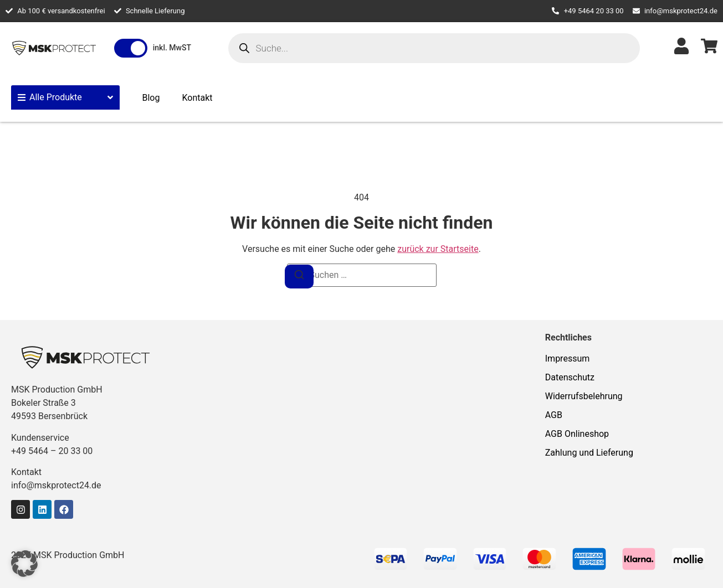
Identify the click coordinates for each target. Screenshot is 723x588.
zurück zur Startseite (438, 249)
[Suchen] (299, 277)
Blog (151, 98)
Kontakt (197, 98)
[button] (24, 564)
